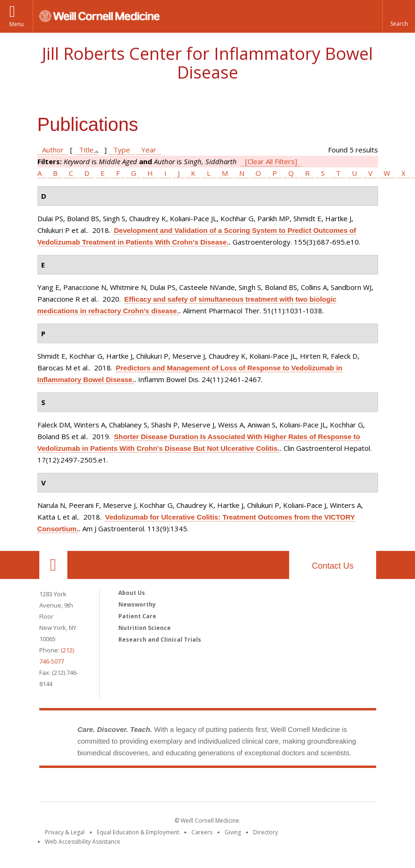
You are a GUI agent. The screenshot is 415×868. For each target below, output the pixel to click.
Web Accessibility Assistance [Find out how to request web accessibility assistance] (83, 842)
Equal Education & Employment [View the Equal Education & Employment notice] (138, 832)
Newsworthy (137, 604)
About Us (132, 593)
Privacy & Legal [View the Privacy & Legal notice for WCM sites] (65, 832)
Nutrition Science (145, 628)
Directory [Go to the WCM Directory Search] (266, 832)
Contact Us (332, 566)
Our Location (53, 565)
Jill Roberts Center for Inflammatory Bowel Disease (207, 63)
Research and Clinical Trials (160, 640)
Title (86, 150)
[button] (399, 16)
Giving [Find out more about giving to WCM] (233, 832)
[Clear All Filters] (271, 161)
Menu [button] (17, 24)
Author (53, 150)
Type (122, 150)
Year (149, 150)
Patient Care (137, 616)
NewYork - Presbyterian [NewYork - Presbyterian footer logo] (286, 787)
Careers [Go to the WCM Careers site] (202, 832)
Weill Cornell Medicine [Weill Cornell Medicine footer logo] (139, 787)
